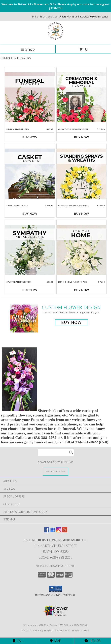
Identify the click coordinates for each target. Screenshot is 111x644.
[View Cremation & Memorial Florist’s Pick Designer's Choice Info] (81, 97)
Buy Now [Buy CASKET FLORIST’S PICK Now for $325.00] (30, 214)
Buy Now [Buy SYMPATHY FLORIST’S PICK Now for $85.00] (30, 290)
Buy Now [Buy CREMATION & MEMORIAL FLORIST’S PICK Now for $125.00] (81, 137)
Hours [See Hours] (92, 641)
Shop (28, 49)
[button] (55, 589)
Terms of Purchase (56, 631)
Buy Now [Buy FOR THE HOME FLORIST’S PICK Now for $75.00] (81, 290)
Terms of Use (80, 631)
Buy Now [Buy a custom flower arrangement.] (71, 322)
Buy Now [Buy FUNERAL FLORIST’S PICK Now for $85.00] (30, 137)
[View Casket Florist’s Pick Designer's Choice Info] (30, 174)
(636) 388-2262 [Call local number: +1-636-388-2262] (99, 16)
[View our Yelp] (65, 531)
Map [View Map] (56, 641)
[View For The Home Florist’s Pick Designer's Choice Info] (81, 250)
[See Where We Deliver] (56, 471)
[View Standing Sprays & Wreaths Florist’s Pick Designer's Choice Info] (81, 174)
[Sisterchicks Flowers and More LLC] (55, 40)
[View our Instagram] (59, 531)
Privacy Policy (32, 631)
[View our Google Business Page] (53, 531)
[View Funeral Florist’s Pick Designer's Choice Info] (30, 97)
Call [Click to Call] (18, 641)
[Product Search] (56, 452)
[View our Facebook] (47, 531)
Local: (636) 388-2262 (56, 557)
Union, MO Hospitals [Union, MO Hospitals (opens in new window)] (74, 625)
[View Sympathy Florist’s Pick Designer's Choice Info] (30, 250)
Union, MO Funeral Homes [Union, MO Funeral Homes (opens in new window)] (40, 625)
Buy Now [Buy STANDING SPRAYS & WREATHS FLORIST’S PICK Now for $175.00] (81, 214)
